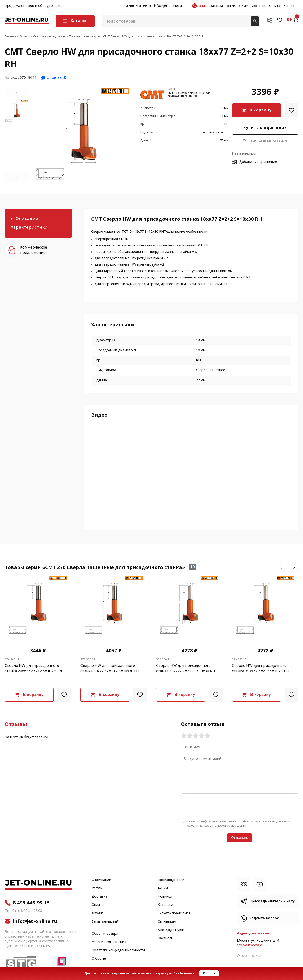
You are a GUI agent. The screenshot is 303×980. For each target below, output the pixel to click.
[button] (17, 93)
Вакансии (165, 938)
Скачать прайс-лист (174, 913)
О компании (101, 880)
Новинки (165, 897)
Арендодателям (171, 930)
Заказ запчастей (223, 6)
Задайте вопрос (264, 918)
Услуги (243, 6)
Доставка (259, 6)
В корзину (261, 110)
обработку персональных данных (262, 821)
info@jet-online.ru (168, 6)
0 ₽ (293, 20)
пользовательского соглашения (223, 826)
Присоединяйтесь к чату (272, 901)
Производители (171, 880)
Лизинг (97, 913)
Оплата (275, 6)
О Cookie (99, 959)
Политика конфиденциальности (118, 950)
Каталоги (165, 905)
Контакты (291, 6)
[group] (83, 135)
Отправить (239, 838)
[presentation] (217, 806)
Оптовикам (167, 922)
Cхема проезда (250, 945)
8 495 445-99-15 (139, 6)
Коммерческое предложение (34, 250)
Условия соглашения (109, 942)
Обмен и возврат (106, 934)
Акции (202, 6)
